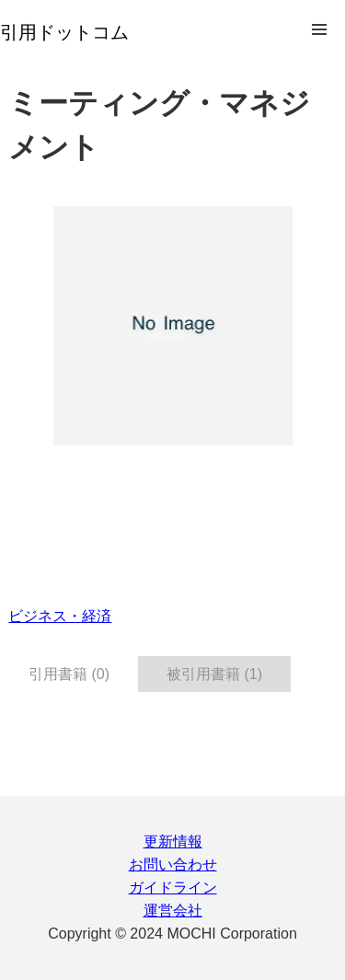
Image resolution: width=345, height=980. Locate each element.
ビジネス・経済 (60, 616)
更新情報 (173, 842)
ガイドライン (173, 888)
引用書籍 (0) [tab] (69, 674)
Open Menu (319, 29)
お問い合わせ (173, 865)
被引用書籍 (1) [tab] (214, 674)
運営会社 (173, 911)
